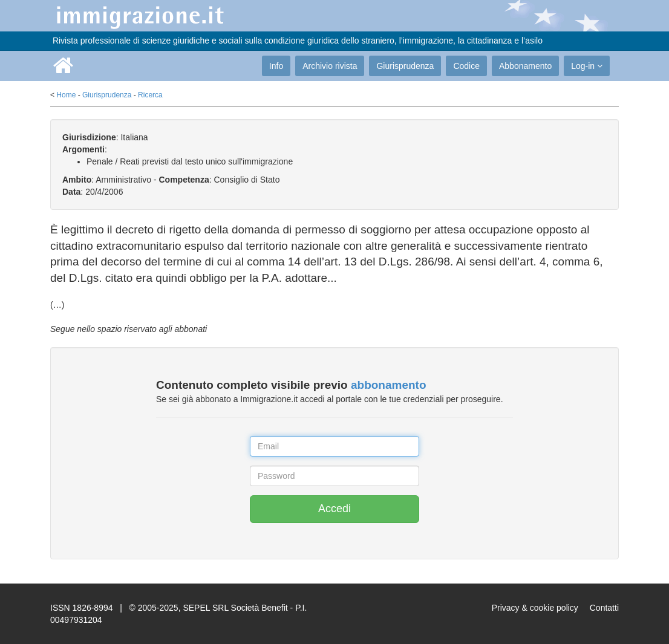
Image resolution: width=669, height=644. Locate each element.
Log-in (587, 66)
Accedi (334, 509)
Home (66, 95)
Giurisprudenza (405, 66)
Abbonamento (525, 66)
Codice (466, 66)
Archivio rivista (330, 66)
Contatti (604, 608)
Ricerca (150, 95)
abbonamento (389, 385)
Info (276, 66)
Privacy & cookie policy (535, 608)
